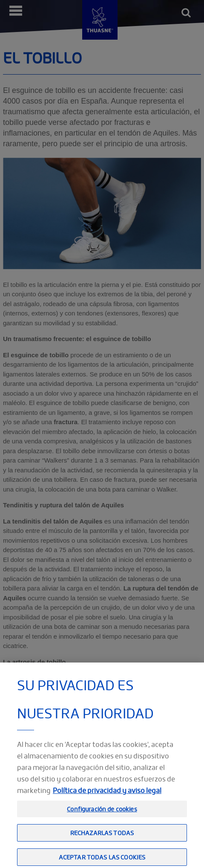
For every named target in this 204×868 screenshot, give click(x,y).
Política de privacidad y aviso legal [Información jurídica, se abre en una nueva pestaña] (107, 796)
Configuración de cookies (102, 814)
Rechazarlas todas (102, 838)
